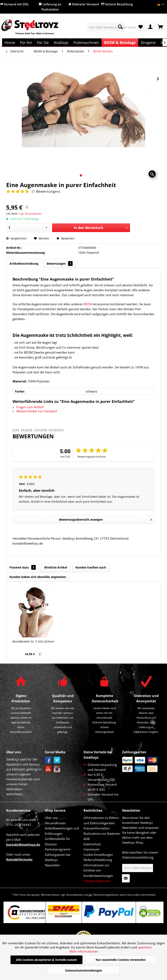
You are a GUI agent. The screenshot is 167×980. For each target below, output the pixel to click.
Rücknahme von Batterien (102, 834)
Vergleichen (16, 238)
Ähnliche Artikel (56, 567)
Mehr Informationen (84, 951)
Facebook (48, 760)
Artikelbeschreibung (24, 264)
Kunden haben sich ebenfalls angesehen (38, 577)
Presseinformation (97, 828)
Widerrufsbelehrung (98, 860)
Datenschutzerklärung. (138, 857)
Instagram (57, 769)
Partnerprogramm (58, 849)
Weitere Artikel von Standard (35, 411)
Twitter (57, 760)
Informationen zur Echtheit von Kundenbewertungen (98, 870)
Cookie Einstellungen (98, 855)
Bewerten (65, 238)
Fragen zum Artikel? (28, 407)
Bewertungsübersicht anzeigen (105, 519)
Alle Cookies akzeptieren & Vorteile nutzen (46, 960)
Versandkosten (55, 823)
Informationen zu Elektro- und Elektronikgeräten (102, 820)
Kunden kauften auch (91, 567)
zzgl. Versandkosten (30, 214)
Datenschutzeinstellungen (84, 970)
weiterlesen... (16, 794)
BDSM (88, 304)
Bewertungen (60, 264)
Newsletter (52, 865)
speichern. (145, 947)
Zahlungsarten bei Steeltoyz (58, 857)
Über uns (51, 818)
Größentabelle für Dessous (57, 841)
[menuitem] (106, 27)
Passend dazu (23, 567)
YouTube (48, 769)
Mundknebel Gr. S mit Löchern (33, 641)
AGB (87, 839)
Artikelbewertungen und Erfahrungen (62, 831)
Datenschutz (92, 844)
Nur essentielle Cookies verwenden (121, 960)
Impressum (92, 849)
